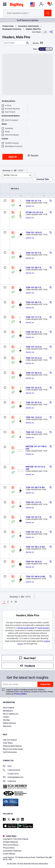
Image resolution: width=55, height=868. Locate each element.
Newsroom (7, 726)
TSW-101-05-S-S (34, 373)
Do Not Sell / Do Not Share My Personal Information (28, 864)
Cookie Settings (9, 854)
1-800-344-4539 (12, 770)
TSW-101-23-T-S (33, 517)
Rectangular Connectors (12, 29)
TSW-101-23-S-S (34, 388)
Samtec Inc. (30, 206)
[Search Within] (14, 43)
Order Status (8, 743)
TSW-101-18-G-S (34, 232)
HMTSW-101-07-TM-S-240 (36, 448)
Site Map (6, 720)
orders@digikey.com (13, 777)
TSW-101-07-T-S (33, 253)
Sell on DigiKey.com (11, 714)
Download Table (43, 179)
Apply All (13, 157)
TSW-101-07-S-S (34, 402)
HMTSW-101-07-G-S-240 (36, 468)
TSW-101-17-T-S (33, 317)
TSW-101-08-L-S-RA (35, 547)
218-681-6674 (11, 774)
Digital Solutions (9, 723)
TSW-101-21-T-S (33, 201)
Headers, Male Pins (33, 29)
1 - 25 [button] (14, 170)
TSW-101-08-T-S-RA (35, 487)
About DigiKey (9, 708)
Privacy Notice (21, 694)
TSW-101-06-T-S (33, 302)
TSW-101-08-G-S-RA (35, 576)
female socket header (26, 628)
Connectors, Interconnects (28, 26)
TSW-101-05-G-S (34, 562)
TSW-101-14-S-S (34, 347)
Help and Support (10, 740)
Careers (6, 717)
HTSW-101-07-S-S (34, 212)
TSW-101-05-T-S (33, 287)
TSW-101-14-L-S (34, 532)
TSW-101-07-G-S (34, 358)
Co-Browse (9, 781)
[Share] (51, 32)
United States (10, 836)
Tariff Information (10, 752)
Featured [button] (10, 175)
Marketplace (8, 711)
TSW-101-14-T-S (33, 502)
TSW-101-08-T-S (33, 268)
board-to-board (43, 628)
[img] (17, 5)
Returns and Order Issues (13, 749)
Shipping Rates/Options (12, 746)
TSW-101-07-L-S (34, 332)
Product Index (8, 26)
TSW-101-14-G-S (34, 417)
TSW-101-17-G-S (34, 432)
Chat (7, 766)
